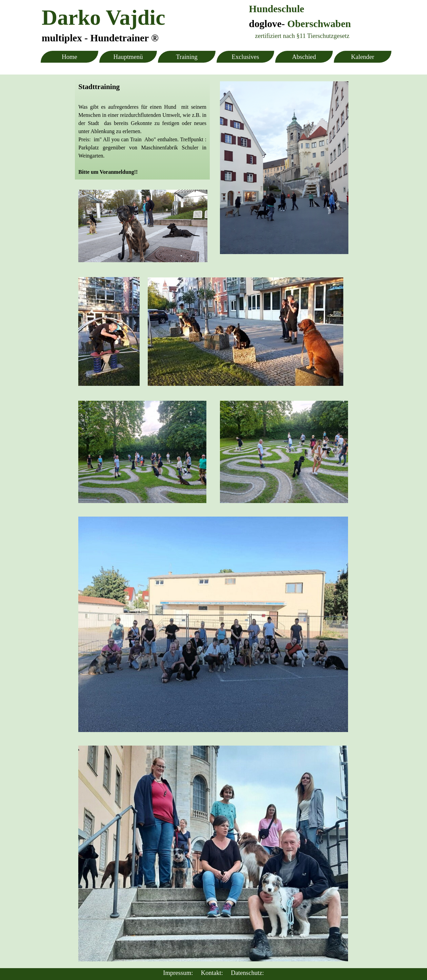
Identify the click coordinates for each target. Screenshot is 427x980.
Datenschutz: (247, 973)
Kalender (363, 57)
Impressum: (178, 973)
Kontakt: (212, 973)
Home (69, 57)
